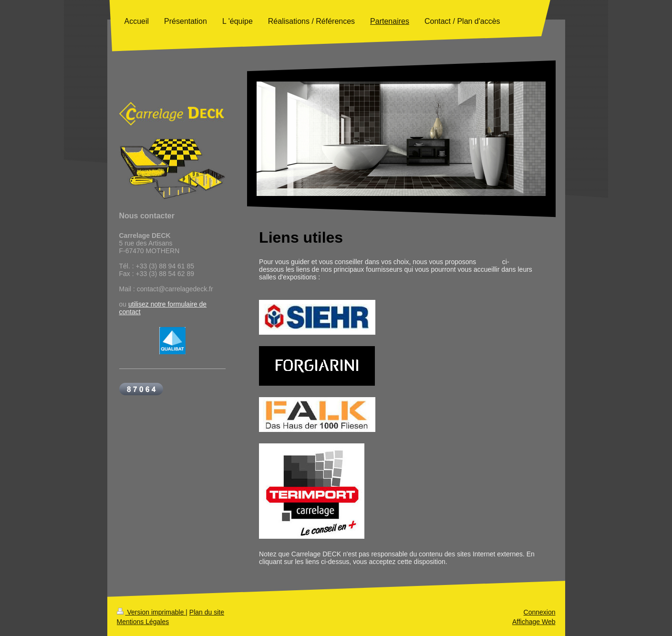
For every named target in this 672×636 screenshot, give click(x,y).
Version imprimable (151, 612)
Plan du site (207, 612)
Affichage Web (534, 622)
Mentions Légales (143, 622)
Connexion (540, 612)
